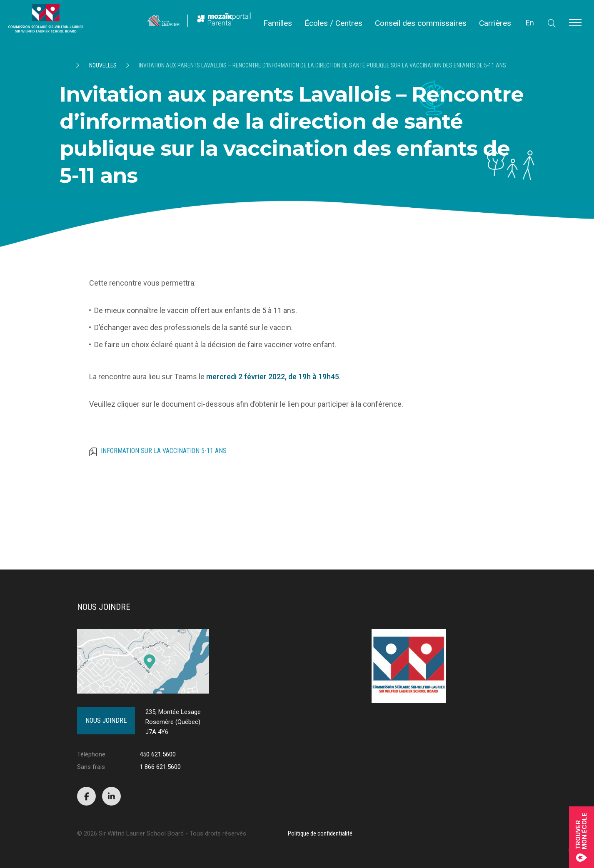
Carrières (495, 23)
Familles (278, 23)
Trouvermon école (582, 837)
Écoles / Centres (333, 23)
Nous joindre (106, 720)
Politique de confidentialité (320, 833)
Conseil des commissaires (421, 23)
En (530, 23)
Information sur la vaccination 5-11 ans (164, 461)
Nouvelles (103, 65)
